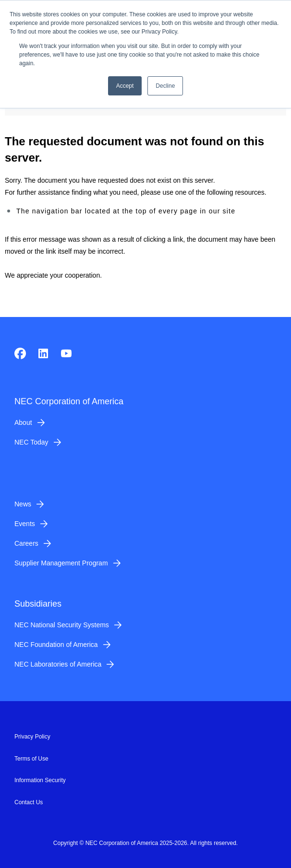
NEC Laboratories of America (58, 664)
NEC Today (31, 442)
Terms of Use (31, 759)
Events (25, 524)
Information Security (40, 780)
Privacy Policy (32, 737)
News (23, 504)
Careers (26, 543)
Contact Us (29, 802)
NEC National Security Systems (62, 625)
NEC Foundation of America (56, 645)
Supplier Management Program (61, 563)
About (23, 422)
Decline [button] (165, 86)
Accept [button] (125, 86)
